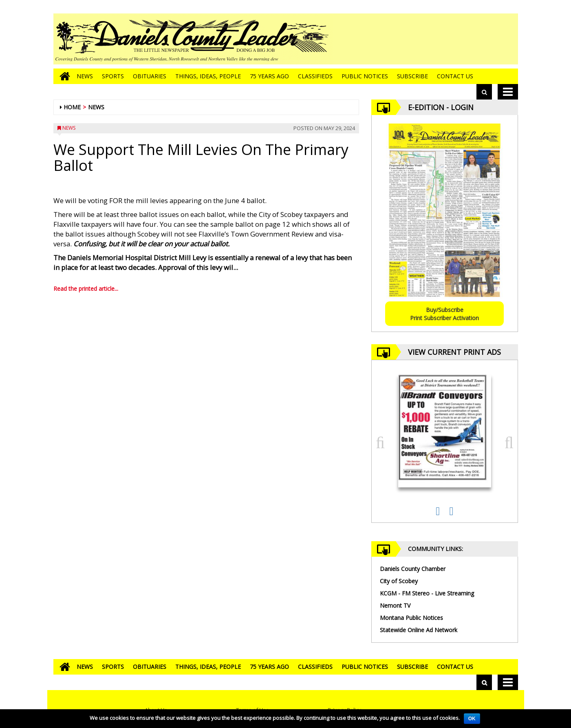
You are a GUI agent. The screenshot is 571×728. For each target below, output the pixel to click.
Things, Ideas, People (208, 76)
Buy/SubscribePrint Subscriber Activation (444, 314)
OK (472, 719)
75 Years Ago (269, 76)
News (85, 76)
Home (72, 107)
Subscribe (412, 76)
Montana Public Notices (411, 618)
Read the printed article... (86, 289)
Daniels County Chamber (413, 569)
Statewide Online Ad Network (419, 630)
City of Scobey (399, 581)
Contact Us (455, 76)
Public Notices (365, 76)
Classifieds (315, 76)
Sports (113, 76)
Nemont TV (395, 605)
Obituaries (150, 76)
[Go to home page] (63, 76)
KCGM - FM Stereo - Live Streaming (427, 593)
